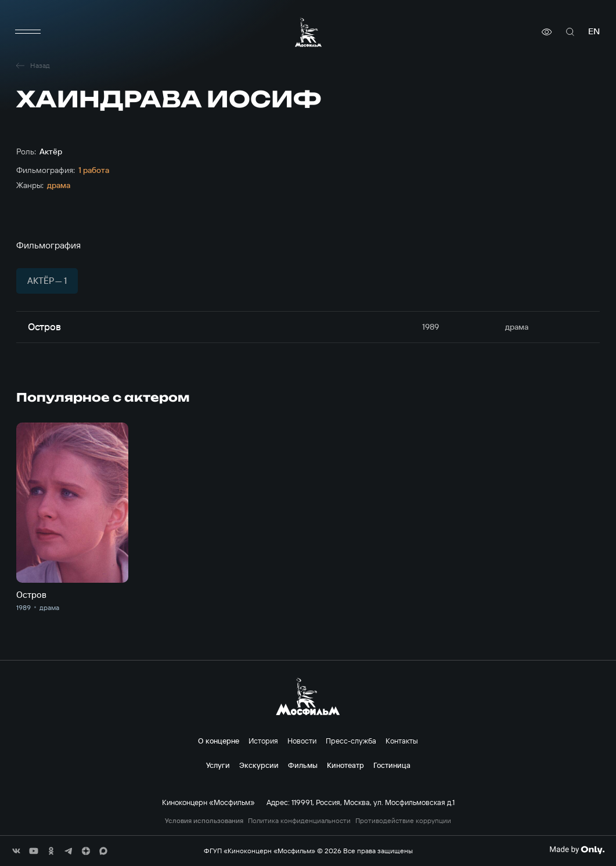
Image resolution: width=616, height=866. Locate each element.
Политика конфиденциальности (299, 821)
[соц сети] (16, 851)
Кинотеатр (345, 765)
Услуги (218, 765)
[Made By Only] (577, 850)
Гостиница (392, 765)
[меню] (28, 32)
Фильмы (303, 765)
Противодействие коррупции (403, 821)
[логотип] (308, 32)
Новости (302, 741)
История (263, 741)
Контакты (402, 741)
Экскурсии (259, 765)
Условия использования (204, 821)
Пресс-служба (351, 741)
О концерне (219, 741)
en (594, 32)
